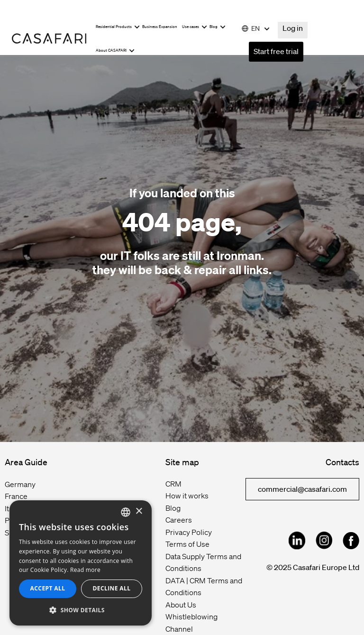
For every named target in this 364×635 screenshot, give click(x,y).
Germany (20, 484)
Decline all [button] (112, 588)
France (16, 496)
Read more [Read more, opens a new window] (85, 570)
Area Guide (26, 462)
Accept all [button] (48, 588)
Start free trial (276, 51)
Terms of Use (187, 544)
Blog (218, 27)
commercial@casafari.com (302, 489)
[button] (81, 610)
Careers (179, 520)
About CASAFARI (115, 51)
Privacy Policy (189, 532)
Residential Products (118, 27)
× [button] (139, 511)
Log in (293, 28)
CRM (173, 484)
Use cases (195, 27)
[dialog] (81, 563)
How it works (187, 496)
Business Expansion (160, 27)
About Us (181, 605)
